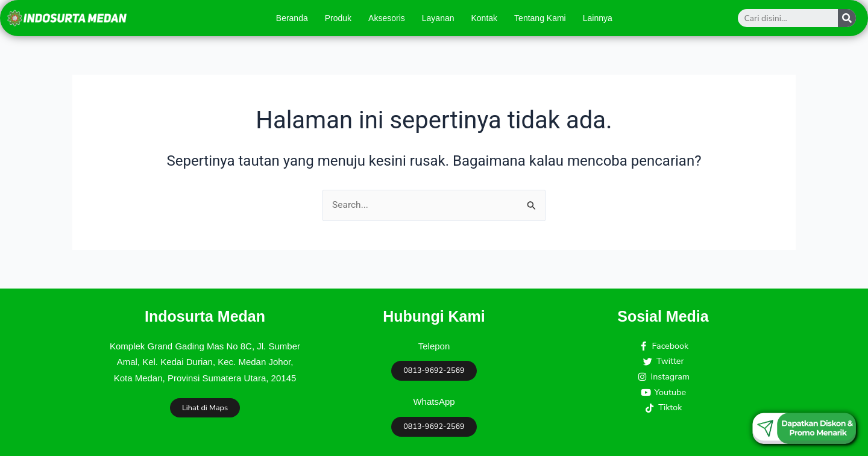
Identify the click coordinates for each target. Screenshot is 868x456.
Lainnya (598, 18)
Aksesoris (387, 18)
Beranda (292, 18)
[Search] (847, 18)
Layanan (438, 18)
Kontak (485, 18)
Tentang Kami (540, 18)
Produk (338, 18)
